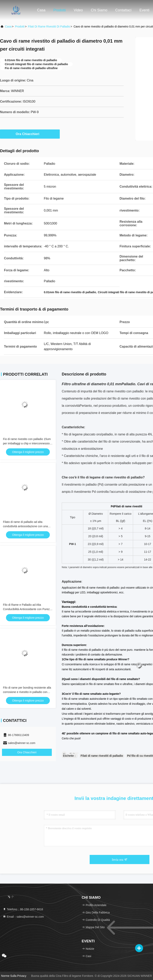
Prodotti (60, 10)
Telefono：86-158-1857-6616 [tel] (23, 909)
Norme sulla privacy (14, 976)
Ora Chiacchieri (30, 134)
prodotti (20, 26)
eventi (144, 10)
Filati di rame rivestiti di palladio (49, 26)
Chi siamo (99, 10)
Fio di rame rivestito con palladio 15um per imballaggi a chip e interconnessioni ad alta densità (27, 443)
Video (78, 10)
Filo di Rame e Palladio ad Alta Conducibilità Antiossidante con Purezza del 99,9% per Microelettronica (28, 609)
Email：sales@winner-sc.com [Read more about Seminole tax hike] (23, 917)
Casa (41, 10)
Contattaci (123, 10)
